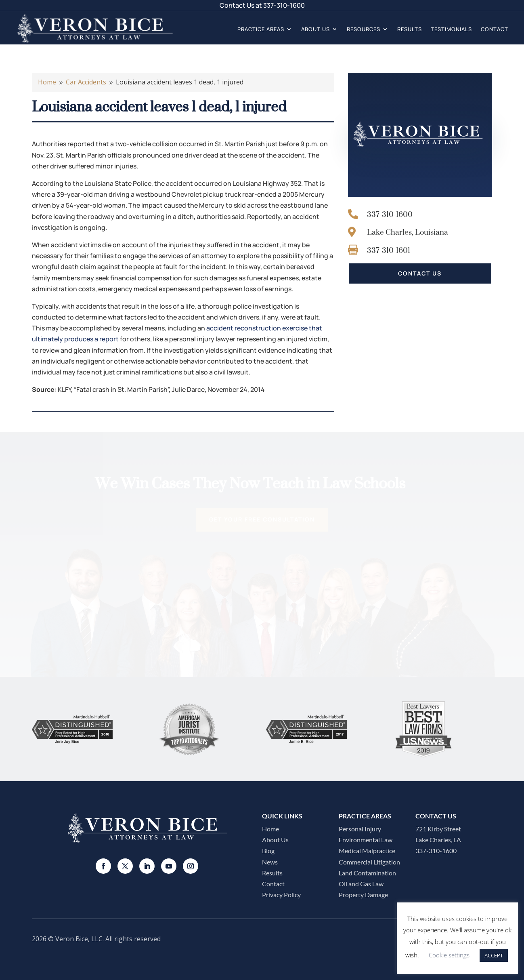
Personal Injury (360, 829)
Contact (495, 29)
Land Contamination (367, 873)
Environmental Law (366, 840)
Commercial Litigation (369, 862)
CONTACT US (420, 273)
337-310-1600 (284, 5)
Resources (364, 29)
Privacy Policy (281, 895)
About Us (315, 29)
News (270, 862)
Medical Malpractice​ (367, 851)
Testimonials (451, 29)
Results (410, 29)
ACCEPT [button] (494, 955)
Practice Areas (261, 29)
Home (270, 829)
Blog (268, 851)
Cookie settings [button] (449, 955)
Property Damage (363, 895)
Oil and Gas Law (361, 884)
